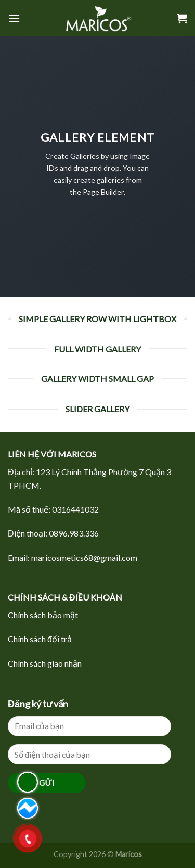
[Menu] (14, 18)
